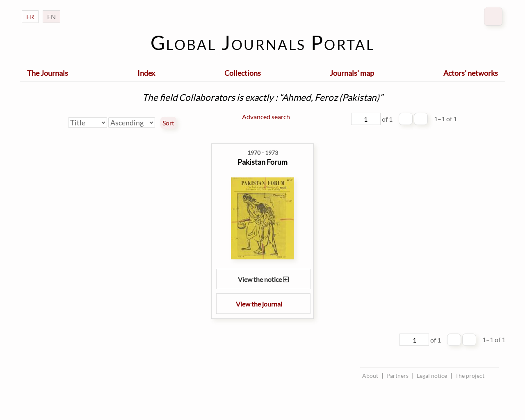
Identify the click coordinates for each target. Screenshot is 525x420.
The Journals (48, 73)
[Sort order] (132, 123)
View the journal (263, 304)
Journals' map (352, 73)
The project (470, 376)
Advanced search (266, 117)
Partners (397, 376)
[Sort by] (88, 123)
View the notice (263, 279)
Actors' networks (471, 73)
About (370, 376)
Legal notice (432, 376)
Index (146, 73)
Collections (243, 73)
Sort (168, 123)
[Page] (366, 119)
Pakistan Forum (262, 162)
